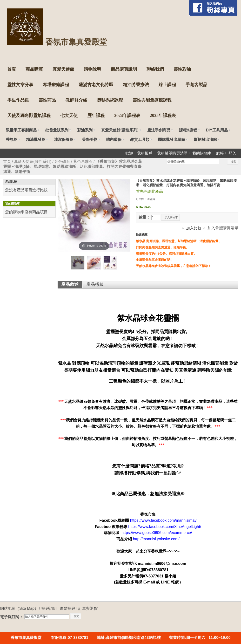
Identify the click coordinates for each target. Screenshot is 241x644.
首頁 (12, 69)
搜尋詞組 (49, 608)
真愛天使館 (63, 69)
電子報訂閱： (12, 617)
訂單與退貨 (88, 608)
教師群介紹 (76, 100)
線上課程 (167, 85)
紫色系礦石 (83, 161)
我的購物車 (202, 153)
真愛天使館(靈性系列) (33, 161)
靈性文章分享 (20, 85)
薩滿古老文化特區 (96, 85)
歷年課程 (96, 116)
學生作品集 (18, 100)
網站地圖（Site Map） (19, 608)
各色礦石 (62, 161)
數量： (144, 217)
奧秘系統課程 (110, 100)
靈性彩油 (182, 69)
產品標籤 (95, 284)
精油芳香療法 (136, 85)
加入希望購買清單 (223, 228)
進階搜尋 (67, 608)
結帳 (220, 153)
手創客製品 (196, 85)
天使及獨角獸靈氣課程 (29, 116)
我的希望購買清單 (172, 153)
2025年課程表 (163, 116)
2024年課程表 (127, 116)
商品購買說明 (124, 69)
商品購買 (34, 69)
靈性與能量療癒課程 (152, 100)
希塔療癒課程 (56, 85)
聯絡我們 (155, 69)
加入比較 (194, 228)
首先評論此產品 (149, 191)
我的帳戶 (145, 153)
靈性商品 (47, 100)
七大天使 (69, 116)
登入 (232, 153)
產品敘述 (70, 284)
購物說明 (93, 69)
